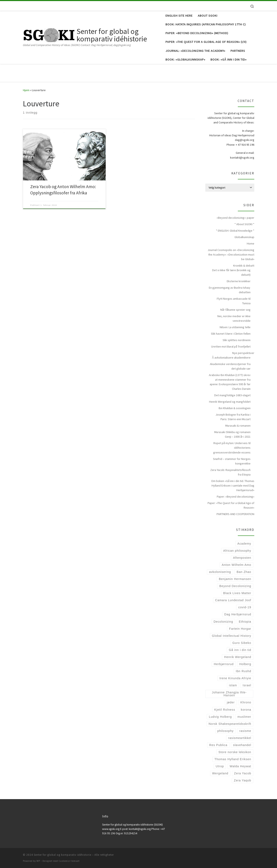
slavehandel (242, 745)
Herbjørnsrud (224, 664)
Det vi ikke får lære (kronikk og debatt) (231, 272)
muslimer (244, 717)
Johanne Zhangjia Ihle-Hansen (229, 694)
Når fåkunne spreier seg (235, 310)
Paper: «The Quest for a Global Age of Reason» (231, 505)
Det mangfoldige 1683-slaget (232, 395)
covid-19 (245, 607)
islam (233, 685)
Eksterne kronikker (239, 281)
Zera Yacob (243, 773)
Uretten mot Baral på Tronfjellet (231, 346)
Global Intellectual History (232, 636)
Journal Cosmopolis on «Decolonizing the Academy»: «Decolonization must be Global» (231, 255)
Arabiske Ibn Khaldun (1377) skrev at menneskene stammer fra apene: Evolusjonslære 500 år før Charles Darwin (230, 382)
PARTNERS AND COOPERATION (235, 514)
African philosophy (237, 551)
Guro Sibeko (242, 643)
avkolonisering (220, 572)
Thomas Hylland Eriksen (233, 759)
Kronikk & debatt (244, 266)
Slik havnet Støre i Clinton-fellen (231, 334)
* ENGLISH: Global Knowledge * (235, 231)
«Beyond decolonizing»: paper (235, 218)
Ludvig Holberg (220, 717)
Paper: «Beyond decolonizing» (236, 497)
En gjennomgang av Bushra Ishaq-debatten (230, 290)
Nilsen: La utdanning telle (235, 327)
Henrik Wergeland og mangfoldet (230, 402)
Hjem (26, 90)
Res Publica (218, 745)
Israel (247, 685)
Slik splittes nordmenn (237, 340)
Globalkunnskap (244, 237)
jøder (231, 702)
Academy (244, 544)
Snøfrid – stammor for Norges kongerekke (232, 461)
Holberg (245, 664)
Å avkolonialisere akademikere (231, 358)
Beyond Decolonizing (235, 586)
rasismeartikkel (240, 738)
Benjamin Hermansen (235, 579)
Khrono (246, 702)
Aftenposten (242, 558)
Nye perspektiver (243, 353)
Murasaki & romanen (238, 426)
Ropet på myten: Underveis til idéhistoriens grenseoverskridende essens (232, 448)
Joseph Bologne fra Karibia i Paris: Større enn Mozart (233, 417)
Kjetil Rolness (225, 710)
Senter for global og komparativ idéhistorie (63, 855)
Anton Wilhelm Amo (236, 565)
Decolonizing (223, 622)
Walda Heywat (240, 766)
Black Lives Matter (237, 593)
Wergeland (220, 773)
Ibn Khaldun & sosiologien (235, 408)
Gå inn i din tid (240, 650)
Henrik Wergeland (238, 657)
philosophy (226, 731)
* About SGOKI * (244, 224)
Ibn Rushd (243, 671)
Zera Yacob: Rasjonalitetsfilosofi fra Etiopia (230, 472)
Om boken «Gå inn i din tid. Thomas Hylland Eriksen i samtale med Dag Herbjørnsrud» (233, 486)
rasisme (245, 731)
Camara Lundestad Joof (233, 600)
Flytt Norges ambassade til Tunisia (234, 301)
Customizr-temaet (69, 861)
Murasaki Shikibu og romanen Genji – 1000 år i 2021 (232, 434)
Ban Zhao (244, 572)
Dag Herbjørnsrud (238, 614)
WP (38, 861)
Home (251, 243)
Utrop (220, 766)
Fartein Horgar (240, 629)
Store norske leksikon (235, 752)
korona (246, 710)
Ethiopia (245, 622)
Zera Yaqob (243, 780)
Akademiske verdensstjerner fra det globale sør (230, 366)
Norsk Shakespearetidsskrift (230, 724)
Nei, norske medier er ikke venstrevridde (234, 318)
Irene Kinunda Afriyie (235, 678)
